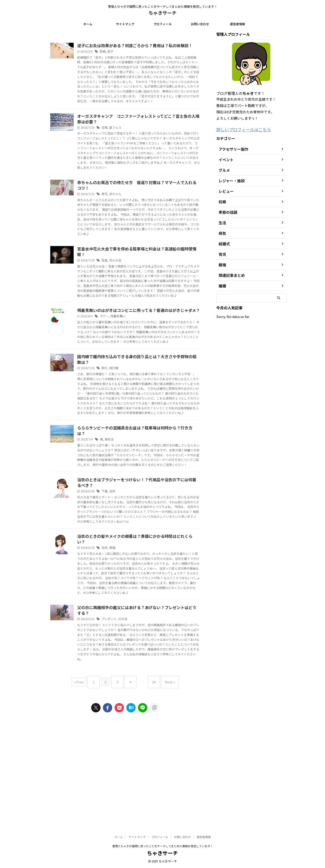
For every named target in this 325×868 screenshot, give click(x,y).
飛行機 (136, 423)
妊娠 (126, 58)
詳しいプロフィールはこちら (239, 129)
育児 (128, 221)
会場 (128, 145)
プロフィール (162, 24)
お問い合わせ (200, 24)
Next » (165, 782)
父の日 (145, 716)
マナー (127, 366)
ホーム (88, 24)
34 (152, 782)
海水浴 (132, 510)
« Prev (85, 782)
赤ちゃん (138, 221)
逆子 (133, 58)
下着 (128, 572)
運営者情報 (237, 24)
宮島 (128, 294)
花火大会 (138, 294)
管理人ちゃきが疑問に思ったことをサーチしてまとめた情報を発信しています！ (163, 846)
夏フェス (138, 145)
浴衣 (135, 572)
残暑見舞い (140, 366)
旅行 (128, 423)
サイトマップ (125, 24)
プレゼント (132, 716)
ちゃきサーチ (162, 13)
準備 (135, 634)
